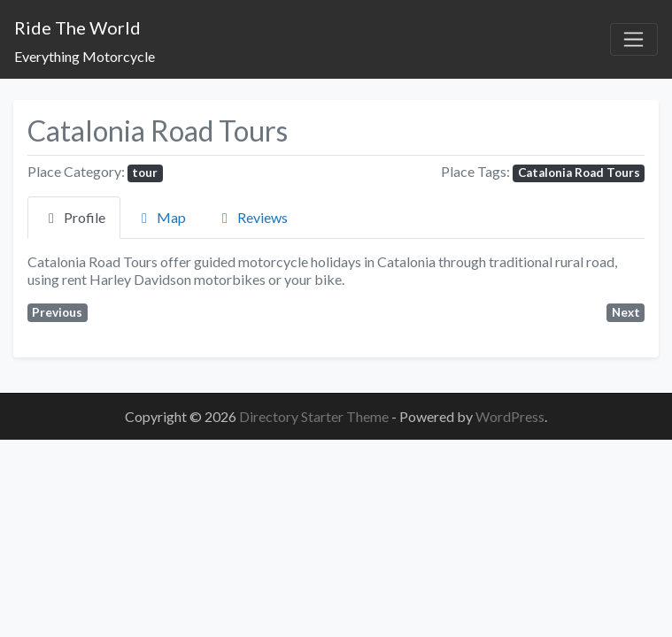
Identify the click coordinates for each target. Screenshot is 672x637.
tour (145, 173)
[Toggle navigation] (634, 40)
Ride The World (77, 27)
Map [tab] (161, 217)
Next (626, 312)
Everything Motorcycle (85, 56)
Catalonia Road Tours (579, 173)
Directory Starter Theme (315, 416)
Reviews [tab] (252, 217)
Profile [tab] (74, 217)
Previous (57, 312)
